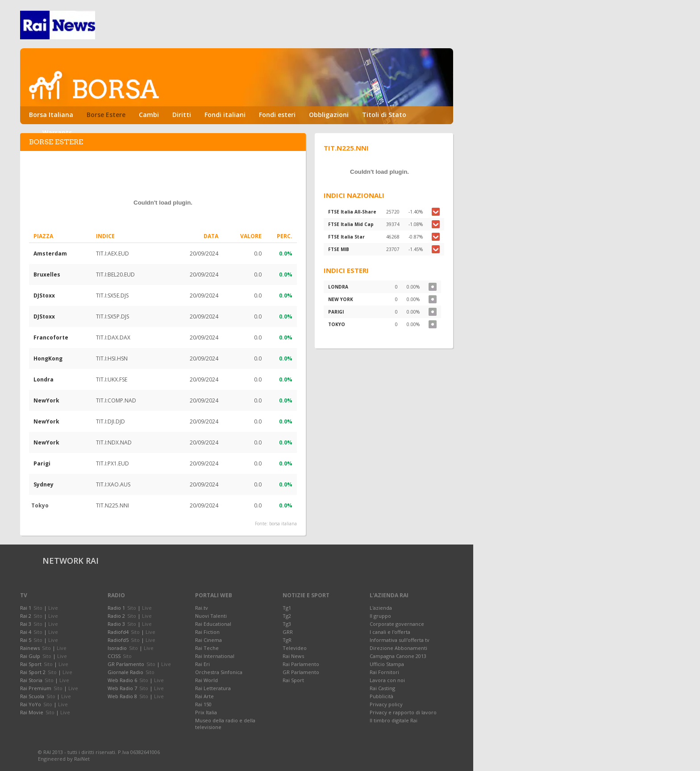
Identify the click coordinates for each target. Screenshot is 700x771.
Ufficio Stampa (387, 664)
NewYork (46, 400)
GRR (288, 632)
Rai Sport (293, 680)
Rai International (215, 656)
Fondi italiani (225, 115)
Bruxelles (47, 274)
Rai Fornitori (384, 672)
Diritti (182, 115)
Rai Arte (204, 696)
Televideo (295, 648)
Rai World (206, 680)
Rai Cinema (208, 640)
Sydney (44, 484)
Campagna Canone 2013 (398, 656)
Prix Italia (206, 712)
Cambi (149, 115)
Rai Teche (207, 648)
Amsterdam (50, 254)
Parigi (42, 463)
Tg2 (287, 616)
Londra (44, 379)
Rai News (293, 656)
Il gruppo (380, 616)
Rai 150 (203, 704)
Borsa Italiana (51, 115)
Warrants (57, 132)
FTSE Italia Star (346, 237)
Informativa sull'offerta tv (400, 640)
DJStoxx (44, 295)
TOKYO (337, 324)
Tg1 (287, 608)
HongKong (48, 358)
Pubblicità (381, 696)
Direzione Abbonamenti (398, 648)
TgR (287, 640)
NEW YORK (341, 299)
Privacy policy (386, 704)
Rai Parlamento (301, 664)
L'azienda (381, 608)
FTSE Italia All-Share (352, 212)
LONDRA (338, 287)
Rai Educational (213, 624)
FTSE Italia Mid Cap (351, 224)
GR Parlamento (301, 672)
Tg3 (287, 624)
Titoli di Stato (384, 115)
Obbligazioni (329, 115)
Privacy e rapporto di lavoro (403, 712)
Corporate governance (397, 624)
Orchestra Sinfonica (219, 672)
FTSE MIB (339, 249)
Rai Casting (382, 688)
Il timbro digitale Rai (394, 720)
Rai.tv (202, 608)
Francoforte (51, 337)
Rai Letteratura (213, 688)
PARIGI (336, 312)
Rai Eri (202, 664)
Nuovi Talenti (211, 616)
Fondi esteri (277, 115)
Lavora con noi (387, 680)
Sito (38, 608)
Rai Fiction (207, 632)
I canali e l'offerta (390, 632)
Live (53, 608)
